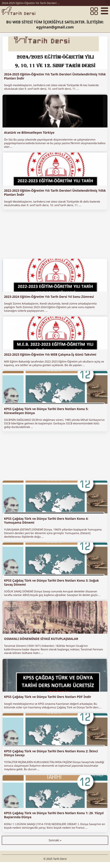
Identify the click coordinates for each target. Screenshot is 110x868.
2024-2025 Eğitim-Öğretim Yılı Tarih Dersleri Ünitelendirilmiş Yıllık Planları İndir (32, 3)
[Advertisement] (55, 234)
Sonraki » (55, 840)
